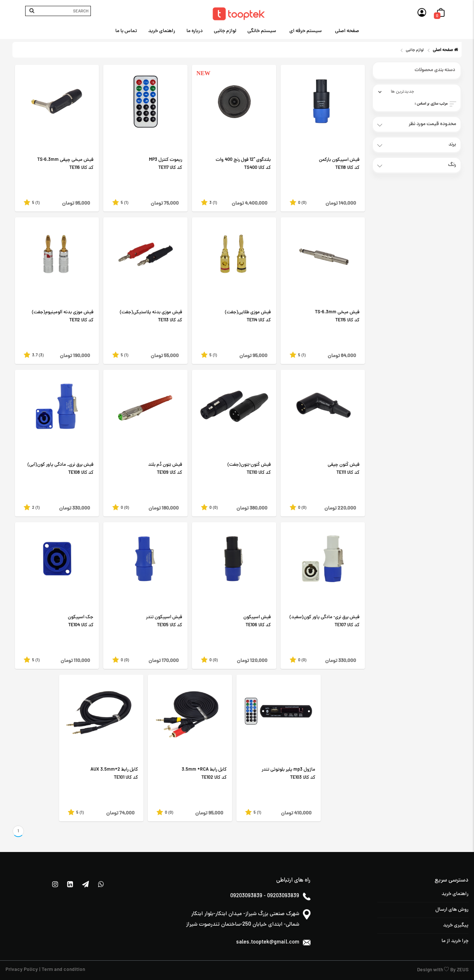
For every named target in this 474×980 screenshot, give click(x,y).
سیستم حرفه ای (306, 31)
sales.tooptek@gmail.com (268, 943)
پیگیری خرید (456, 925)
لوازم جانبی (225, 31)
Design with (431, 970)
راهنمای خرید (162, 31)
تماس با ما (126, 31)
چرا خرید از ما (455, 941)
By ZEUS (459, 970)
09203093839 (246, 896)
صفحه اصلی (347, 31)
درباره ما (194, 31)
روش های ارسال (452, 910)
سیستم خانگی (262, 31)
